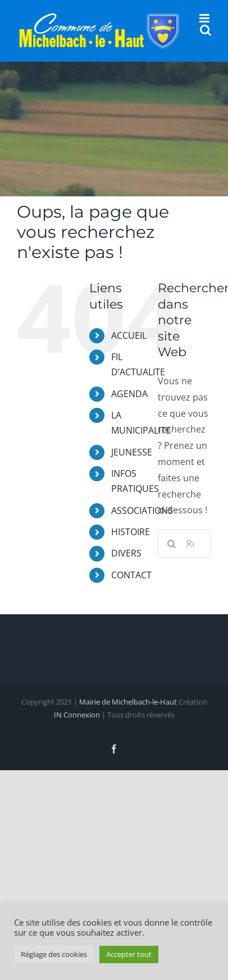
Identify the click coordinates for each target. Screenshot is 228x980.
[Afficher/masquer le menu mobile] (205, 18)
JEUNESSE (132, 452)
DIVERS (126, 553)
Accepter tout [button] (129, 954)
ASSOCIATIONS (142, 510)
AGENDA (129, 394)
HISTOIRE (131, 532)
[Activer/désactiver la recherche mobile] (206, 30)
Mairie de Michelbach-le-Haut (128, 702)
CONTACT (131, 575)
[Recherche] (172, 544)
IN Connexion (77, 715)
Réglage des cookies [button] (54, 954)
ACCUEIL (129, 335)
